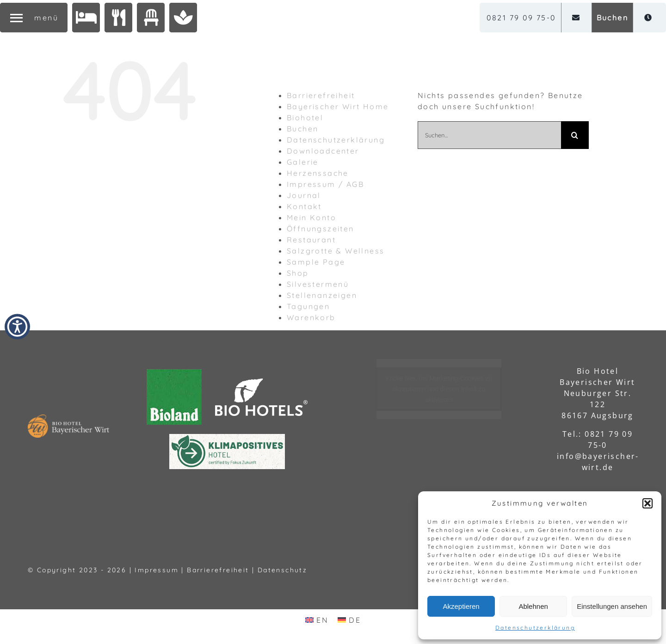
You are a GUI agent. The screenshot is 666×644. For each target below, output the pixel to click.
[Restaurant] (118, 18)
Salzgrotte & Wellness (336, 251)
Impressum (157, 570)
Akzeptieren (461, 606)
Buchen (302, 129)
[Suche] (575, 135)
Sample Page (316, 262)
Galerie (303, 162)
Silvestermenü (318, 284)
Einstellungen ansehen (612, 606)
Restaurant (311, 240)
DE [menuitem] (355, 620)
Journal (304, 195)
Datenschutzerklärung (535, 628)
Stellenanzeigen (322, 295)
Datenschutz (282, 570)
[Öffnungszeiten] (648, 18)
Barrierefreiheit (321, 95)
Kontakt (304, 206)
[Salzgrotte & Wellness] (183, 18)
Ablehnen (533, 606)
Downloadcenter (323, 151)
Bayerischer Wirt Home (338, 106)
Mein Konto (311, 217)
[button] (647, 503)
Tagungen (308, 306)
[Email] (577, 18)
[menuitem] (317, 620)
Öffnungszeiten (321, 229)
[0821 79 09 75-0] (521, 18)
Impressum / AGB (325, 184)
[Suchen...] (489, 135)
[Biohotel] (86, 18)
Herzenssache (318, 173)
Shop (298, 273)
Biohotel (305, 118)
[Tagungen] (151, 18)
